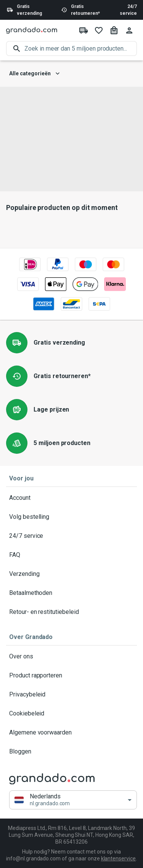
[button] (73, 800)
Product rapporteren (71, 676)
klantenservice (118, 858)
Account (71, 498)
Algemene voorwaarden (71, 733)
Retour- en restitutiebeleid (71, 612)
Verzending (71, 574)
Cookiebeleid (71, 714)
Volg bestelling (71, 517)
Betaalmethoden (71, 593)
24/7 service (128, 10)
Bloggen (71, 752)
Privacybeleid (71, 695)
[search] (81, 48)
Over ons (71, 657)
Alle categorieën (35, 74)
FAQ (71, 555)
